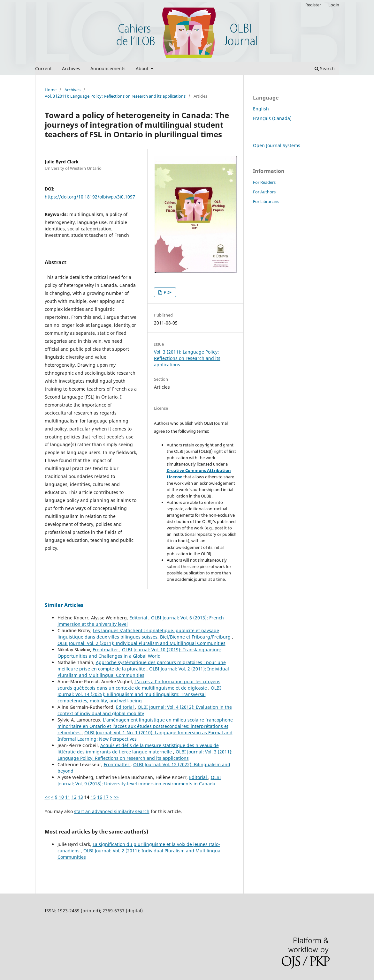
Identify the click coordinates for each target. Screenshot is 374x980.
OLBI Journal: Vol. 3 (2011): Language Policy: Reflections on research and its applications (145, 755)
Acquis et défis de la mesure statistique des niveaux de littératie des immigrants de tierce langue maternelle (138, 748)
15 (93, 797)
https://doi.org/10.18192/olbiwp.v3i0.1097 (90, 197)
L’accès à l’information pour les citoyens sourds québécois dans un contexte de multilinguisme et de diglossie (139, 685)
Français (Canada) (272, 118)
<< (47, 797)
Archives (71, 68)
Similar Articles (64, 605)
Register (313, 5)
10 (61, 797)
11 (68, 797)
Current (43, 68)
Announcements (108, 68)
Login (334, 5)
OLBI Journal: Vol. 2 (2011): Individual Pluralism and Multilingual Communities (141, 643)
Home (51, 90)
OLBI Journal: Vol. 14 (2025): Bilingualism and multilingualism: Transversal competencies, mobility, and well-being (139, 694)
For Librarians (266, 201)
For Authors (264, 192)
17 (106, 797)
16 (100, 797)
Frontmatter (106, 650)
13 (80, 797)
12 (74, 797)
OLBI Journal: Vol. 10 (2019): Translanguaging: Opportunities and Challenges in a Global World (139, 653)
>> (116, 797)
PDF (167, 292)
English (261, 109)
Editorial (139, 618)
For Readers (264, 182)
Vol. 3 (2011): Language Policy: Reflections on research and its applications (115, 96)
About (143, 68)
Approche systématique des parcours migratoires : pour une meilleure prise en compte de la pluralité (142, 666)
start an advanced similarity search (112, 811)
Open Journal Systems (277, 145)
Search (325, 68)
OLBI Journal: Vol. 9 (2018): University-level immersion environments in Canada (139, 780)
